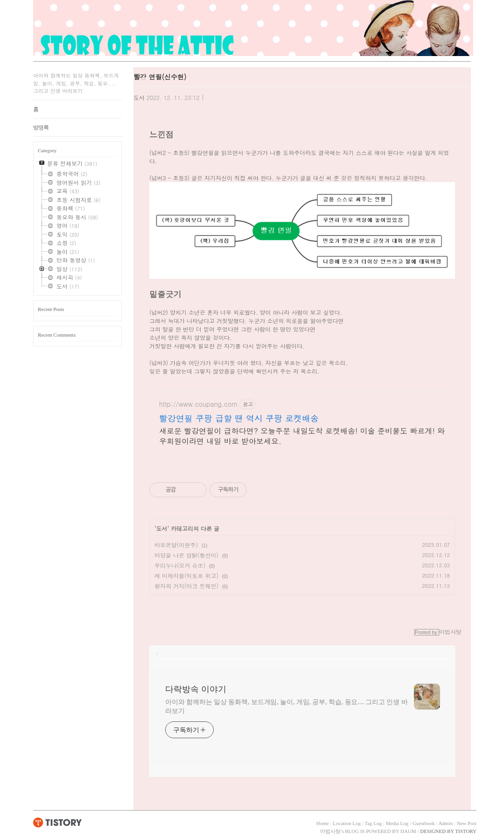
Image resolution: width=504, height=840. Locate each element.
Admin (445, 823)
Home (323, 823)
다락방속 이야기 (196, 689)
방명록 (41, 127)
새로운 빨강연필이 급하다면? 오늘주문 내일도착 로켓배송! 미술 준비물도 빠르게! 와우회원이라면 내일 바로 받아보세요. (302, 436)
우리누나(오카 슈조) (180, 565)
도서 (139, 97)
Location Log (347, 823)
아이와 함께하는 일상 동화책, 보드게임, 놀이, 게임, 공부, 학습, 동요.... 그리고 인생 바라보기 (287, 706)
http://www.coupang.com (198, 404)
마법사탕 (330, 831)
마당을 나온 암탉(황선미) (186, 555)
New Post (467, 823)
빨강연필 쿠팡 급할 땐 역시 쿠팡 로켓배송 (239, 418)
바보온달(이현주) (176, 545)
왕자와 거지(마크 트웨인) (186, 586)
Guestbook (424, 823)
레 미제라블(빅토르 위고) (186, 575)
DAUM (408, 831)
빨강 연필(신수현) (160, 77)
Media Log (397, 823)
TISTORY (58, 822)
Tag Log (373, 823)
